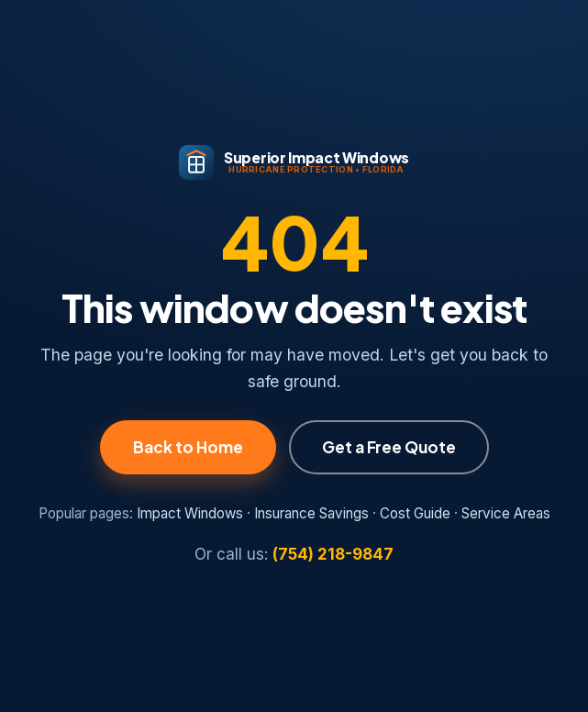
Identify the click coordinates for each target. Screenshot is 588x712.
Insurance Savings (311, 513)
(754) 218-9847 (333, 554)
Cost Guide (415, 513)
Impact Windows (190, 513)
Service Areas (506, 513)
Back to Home (188, 447)
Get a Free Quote (389, 447)
